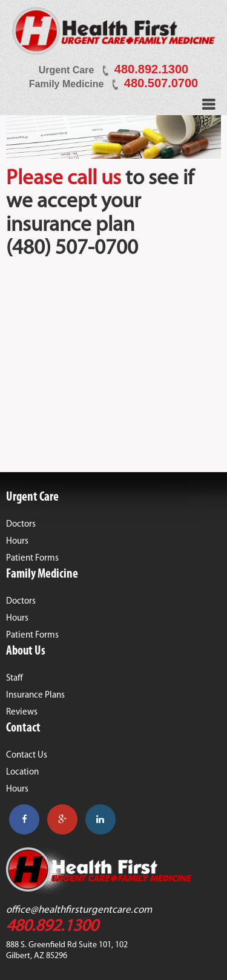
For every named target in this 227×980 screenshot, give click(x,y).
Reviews (22, 712)
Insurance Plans (35, 695)
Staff (15, 678)
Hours (17, 542)
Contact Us (27, 755)
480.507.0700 (161, 83)
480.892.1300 (151, 69)
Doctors (21, 525)
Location (22, 772)
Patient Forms (32, 558)
